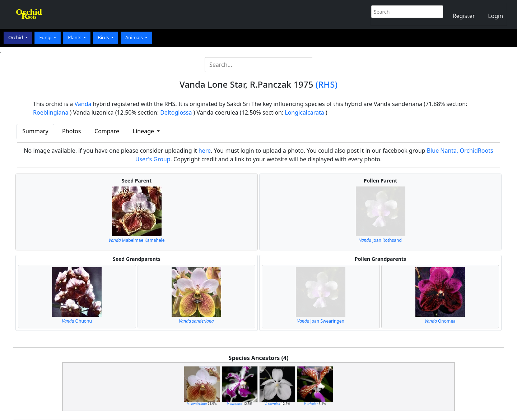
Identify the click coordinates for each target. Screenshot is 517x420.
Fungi (46, 37)
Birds (104, 37)
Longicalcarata (304, 112)
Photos (71, 131)
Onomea (440, 321)
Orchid (16, 37)
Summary (35, 131)
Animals (135, 37)
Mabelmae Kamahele (137, 240)
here (205, 151)
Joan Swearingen (321, 321)
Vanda (83, 104)
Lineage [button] (144, 131)
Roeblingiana (51, 112)
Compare (107, 131)
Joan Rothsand (380, 240)
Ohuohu (77, 321)
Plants (75, 37)
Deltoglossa (176, 112)
